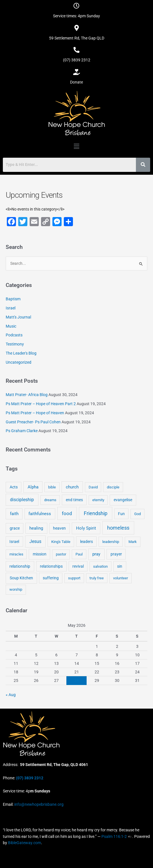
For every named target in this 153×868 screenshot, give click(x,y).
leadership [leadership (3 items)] (111, 542)
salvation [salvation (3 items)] (100, 566)
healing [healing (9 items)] (36, 528)
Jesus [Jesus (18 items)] (35, 541)
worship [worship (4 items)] (16, 589)
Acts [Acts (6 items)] (14, 487)
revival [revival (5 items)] (78, 566)
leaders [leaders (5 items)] (86, 542)
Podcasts (14, 335)
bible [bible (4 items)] (52, 487)
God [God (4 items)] (137, 514)
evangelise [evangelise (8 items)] (123, 500)
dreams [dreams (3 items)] (50, 500)
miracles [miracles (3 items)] (16, 554)
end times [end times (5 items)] (74, 500)
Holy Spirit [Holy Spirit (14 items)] (86, 528)
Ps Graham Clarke (22, 431)
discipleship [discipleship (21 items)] (22, 500)
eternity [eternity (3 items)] (98, 500)
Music (11, 326)
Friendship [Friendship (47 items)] (96, 513)
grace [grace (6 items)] (15, 528)
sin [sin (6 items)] (120, 566)
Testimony (15, 344)
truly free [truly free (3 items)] (97, 578)
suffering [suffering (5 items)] (51, 578)
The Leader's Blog (21, 353)
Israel (11, 308)
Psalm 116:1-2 (114, 836)
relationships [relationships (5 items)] (51, 566)
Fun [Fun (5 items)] (121, 514)
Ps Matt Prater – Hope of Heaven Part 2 (41, 404)
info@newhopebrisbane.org (38, 804)
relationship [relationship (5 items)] (20, 566)
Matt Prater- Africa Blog (27, 395)
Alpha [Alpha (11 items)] (33, 487)
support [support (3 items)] (74, 578)
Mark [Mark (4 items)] (133, 542)
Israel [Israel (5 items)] (14, 542)
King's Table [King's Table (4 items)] (61, 542)
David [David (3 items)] (93, 487)
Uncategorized (19, 362)
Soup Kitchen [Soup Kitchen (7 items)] (21, 578)
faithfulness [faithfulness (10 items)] (40, 514)
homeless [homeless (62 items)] (118, 528)
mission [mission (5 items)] (40, 554)
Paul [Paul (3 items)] (79, 554)
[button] (76, 146)
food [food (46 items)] (67, 513)
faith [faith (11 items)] (14, 514)
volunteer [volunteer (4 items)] (121, 578)
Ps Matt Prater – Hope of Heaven (35, 413)
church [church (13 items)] (72, 487)
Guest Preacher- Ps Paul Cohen (33, 422)
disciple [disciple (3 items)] (113, 487)
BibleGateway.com (25, 843)
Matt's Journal (18, 317)
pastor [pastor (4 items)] (61, 554)
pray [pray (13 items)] (96, 554)
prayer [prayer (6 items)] (116, 554)
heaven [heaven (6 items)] (59, 528)
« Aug (11, 695)
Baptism (13, 299)
